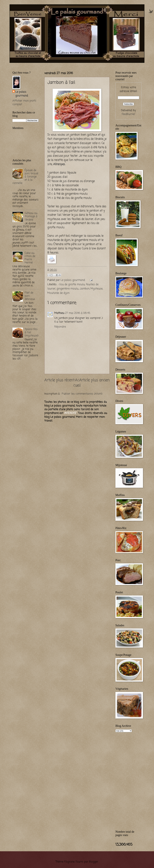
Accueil (77, 383)
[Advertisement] (46, 64)
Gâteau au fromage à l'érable (31, 216)
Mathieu (59, 313)
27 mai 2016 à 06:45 (78, 313)
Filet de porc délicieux (30, 296)
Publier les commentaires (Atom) (82, 394)
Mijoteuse (97, 289)
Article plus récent (60, 380)
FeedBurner (129, 114)
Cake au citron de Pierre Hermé (30, 258)
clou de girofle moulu (72, 284)
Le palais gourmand (73, 280)
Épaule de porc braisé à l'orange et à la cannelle (25, 177)
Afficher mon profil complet (24, 103)
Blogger (94, 862)
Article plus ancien (94, 380)
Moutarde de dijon (58, 293)
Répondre (60, 327)
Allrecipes (59, 164)
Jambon (84, 289)
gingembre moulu (68, 289)
